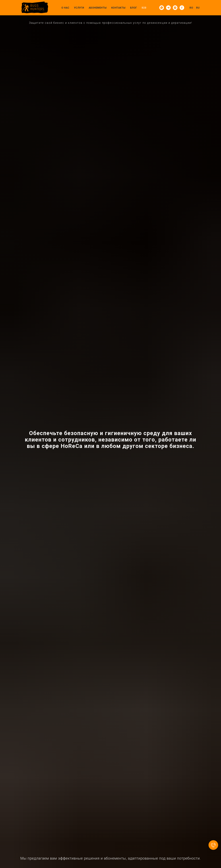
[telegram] (168, 8)
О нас (65, 8)
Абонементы (98, 8)
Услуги (79, 8)
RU (198, 8)
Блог (134, 8)
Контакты (118, 8)
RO (191, 8)
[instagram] (175, 8)
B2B (144, 8)
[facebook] (182, 8)
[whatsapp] (162, 8)
